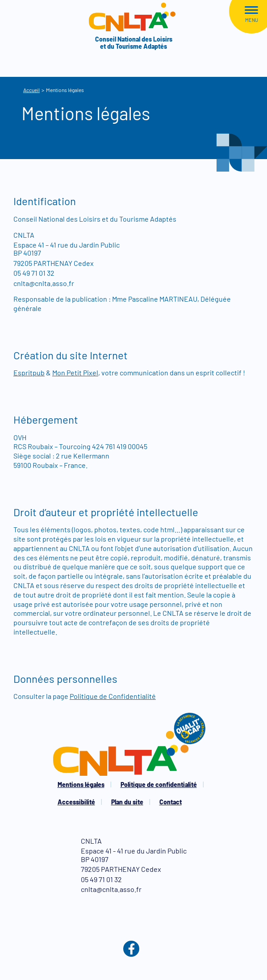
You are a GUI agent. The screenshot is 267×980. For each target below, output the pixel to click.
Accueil (31, 90)
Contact (171, 802)
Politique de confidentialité (159, 784)
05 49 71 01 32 (34, 273)
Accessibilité (76, 802)
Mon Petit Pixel (75, 372)
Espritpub (29, 372)
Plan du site (127, 802)
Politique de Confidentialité (113, 696)
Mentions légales (81, 784)
